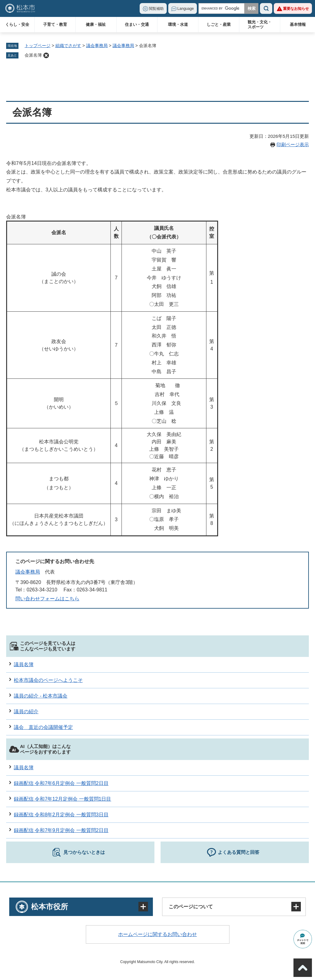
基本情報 (298, 24)
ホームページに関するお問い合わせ (157, 934)
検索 (266, 8)
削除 (46, 55)
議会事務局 (97, 46)
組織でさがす (68, 46)
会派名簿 (33, 55)
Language (186, 9)
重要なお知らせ (296, 9)
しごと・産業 (219, 24)
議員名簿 (24, 664)
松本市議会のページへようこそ (48, 680)
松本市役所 (50, 907)
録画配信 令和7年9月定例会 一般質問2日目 (61, 830)
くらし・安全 (17, 24)
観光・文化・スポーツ (260, 24)
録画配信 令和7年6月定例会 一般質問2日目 (61, 783)
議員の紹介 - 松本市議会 (41, 696)
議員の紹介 (26, 712)
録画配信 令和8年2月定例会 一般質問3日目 (61, 815)
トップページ (38, 46)
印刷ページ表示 (293, 144)
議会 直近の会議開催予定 (43, 727)
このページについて (191, 907)
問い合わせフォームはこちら (47, 599)
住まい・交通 (137, 24)
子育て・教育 (55, 24)
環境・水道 (178, 24)
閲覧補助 (156, 9)
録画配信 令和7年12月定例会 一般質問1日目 (62, 799)
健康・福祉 (96, 24)
